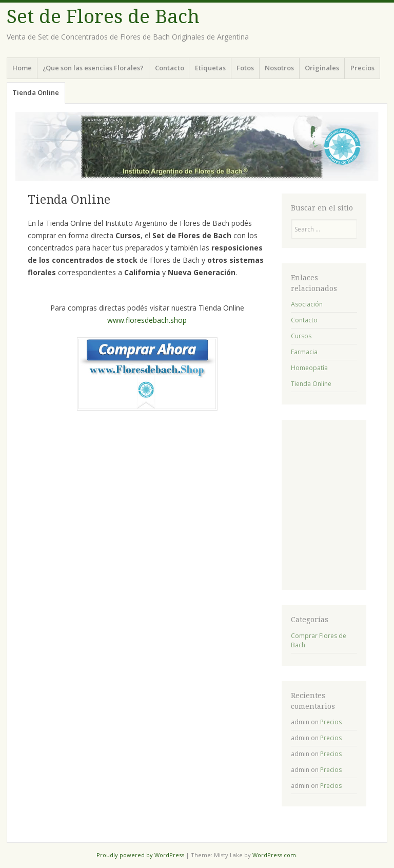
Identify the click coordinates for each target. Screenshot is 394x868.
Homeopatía (309, 368)
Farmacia (304, 352)
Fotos (245, 68)
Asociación (307, 304)
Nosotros (279, 68)
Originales (322, 68)
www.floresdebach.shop (147, 320)
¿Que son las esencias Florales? (93, 68)
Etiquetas (210, 68)
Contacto (170, 68)
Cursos (301, 336)
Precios (362, 68)
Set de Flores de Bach (103, 17)
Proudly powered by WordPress (140, 855)
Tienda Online (36, 92)
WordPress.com (274, 855)
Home (22, 68)
